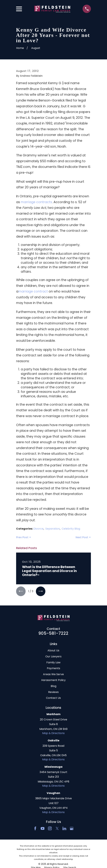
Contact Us (53, 698)
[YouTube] (43, 829)
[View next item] (41, 591)
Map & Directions (53, 733)
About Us (53, 651)
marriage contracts (36, 202)
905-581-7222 (53, 633)
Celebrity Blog (71, 529)
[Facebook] (35, 829)
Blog (53, 686)
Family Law (53, 662)
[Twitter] (57, 829)
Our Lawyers (53, 657)
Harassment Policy (53, 680)
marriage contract (33, 291)
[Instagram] (50, 829)
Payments (53, 668)
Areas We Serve (53, 674)
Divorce (38, 529)
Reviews (53, 692)
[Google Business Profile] (72, 829)
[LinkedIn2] (64, 829)
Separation (53, 529)
